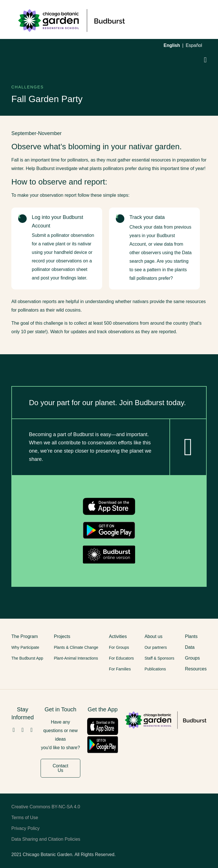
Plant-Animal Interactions (76, 658)
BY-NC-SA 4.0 (66, 807)
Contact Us (60, 768)
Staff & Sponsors (159, 658)
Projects (62, 636)
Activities (118, 636)
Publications (155, 669)
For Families (120, 669)
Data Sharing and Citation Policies (46, 839)
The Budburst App (27, 658)
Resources (196, 669)
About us (153, 636)
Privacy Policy (26, 828)
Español (194, 45)
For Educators (121, 658)
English (172, 45)
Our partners (156, 647)
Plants (191, 636)
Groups (192, 658)
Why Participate (25, 647)
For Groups (119, 647)
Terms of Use (25, 818)
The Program (25, 636)
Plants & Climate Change (76, 647)
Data (190, 647)
